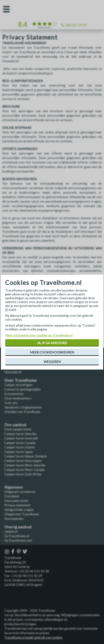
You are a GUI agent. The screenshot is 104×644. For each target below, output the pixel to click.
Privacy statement (17, 505)
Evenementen (14, 394)
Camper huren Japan (19, 452)
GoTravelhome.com (18, 540)
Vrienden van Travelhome (22, 412)
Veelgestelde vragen (19, 510)
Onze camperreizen (18, 429)
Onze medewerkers (18, 398)
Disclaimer (12, 496)
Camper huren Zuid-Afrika (23, 474)
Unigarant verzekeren (20, 492)
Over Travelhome (21, 380)
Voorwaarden (14, 519)
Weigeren (52, 362)
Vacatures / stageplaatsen (23, 407)
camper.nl (11, 531)
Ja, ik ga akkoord (52, 343)
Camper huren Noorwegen (23, 461)
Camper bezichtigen (18, 385)
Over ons (11, 403)
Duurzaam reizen (16, 501)
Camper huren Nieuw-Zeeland (25, 456)
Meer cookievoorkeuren (52, 352)
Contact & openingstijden (22, 389)
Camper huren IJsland (19, 447)
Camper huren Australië (21, 438)
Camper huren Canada (20, 443)
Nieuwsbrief (13, 372)
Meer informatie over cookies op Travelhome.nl (39, 335)
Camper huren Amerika (20, 434)
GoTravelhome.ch (17, 536)
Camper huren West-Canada (24, 470)
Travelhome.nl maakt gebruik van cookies (33, 637)
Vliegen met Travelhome (22, 514)
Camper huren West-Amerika (25, 465)
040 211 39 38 (76, 25)
